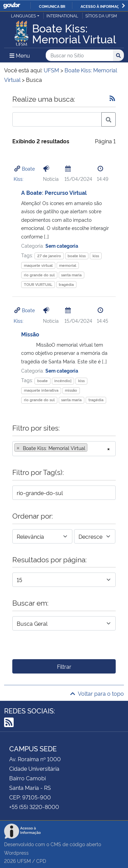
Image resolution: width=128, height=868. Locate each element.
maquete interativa (41, 390)
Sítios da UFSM (101, 16)
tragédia (66, 284)
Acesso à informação (103, 6)
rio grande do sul (39, 275)
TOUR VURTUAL (38, 284)
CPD (41, 861)
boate (42, 381)
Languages (23, 16)
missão (71, 390)
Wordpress (16, 852)
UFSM (24, 861)
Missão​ (30, 334)
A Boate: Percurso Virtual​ (54, 192)
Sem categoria (62, 245)
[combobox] (64, 449)
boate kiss (77, 256)
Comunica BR (52, 6)
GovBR (12, 6)
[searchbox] (91, 448)
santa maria (71, 275)
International (62, 16)
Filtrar (64, 666)
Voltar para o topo (97, 693)
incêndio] (63, 381)
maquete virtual (38, 265)
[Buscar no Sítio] (79, 55)
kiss (96, 256)
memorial (68, 265)
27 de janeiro (49, 256)
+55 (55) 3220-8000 (34, 807)
